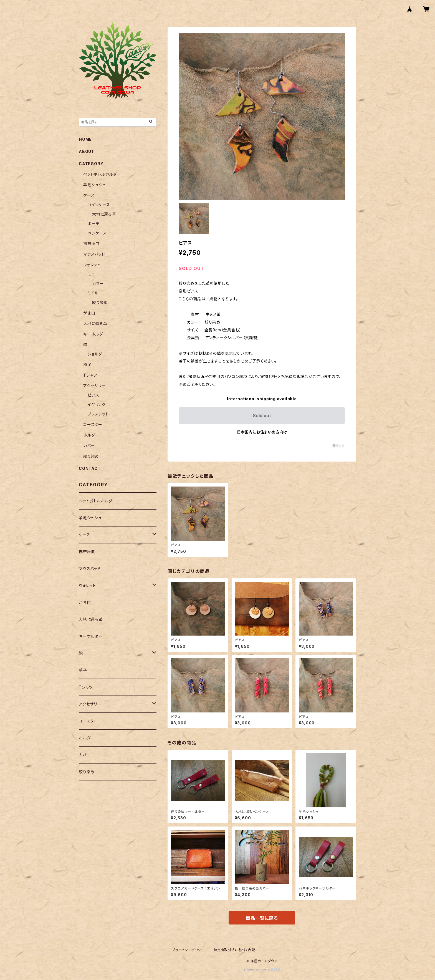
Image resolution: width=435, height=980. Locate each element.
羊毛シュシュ (95, 185)
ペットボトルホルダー (102, 174)
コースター (93, 425)
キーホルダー (95, 334)
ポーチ (93, 224)
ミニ (91, 274)
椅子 (87, 365)
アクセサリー (94, 386)
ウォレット (92, 265)
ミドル (93, 293)
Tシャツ (90, 375)
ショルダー (97, 354)
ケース (89, 195)
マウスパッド (94, 254)
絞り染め (100, 302)
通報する (338, 446)
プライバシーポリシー (188, 950)
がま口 (89, 313)
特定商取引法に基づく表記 (234, 950)
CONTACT (90, 468)
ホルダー (91, 435)
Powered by (262, 970)
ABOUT (87, 151)
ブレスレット (98, 414)
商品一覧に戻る (262, 918)
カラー (98, 284)
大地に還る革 (104, 214)
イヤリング (97, 405)
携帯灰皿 (91, 244)
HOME (85, 139)
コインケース (99, 205)
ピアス (93, 395)
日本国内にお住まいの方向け (262, 432)
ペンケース (97, 233)
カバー (89, 446)
